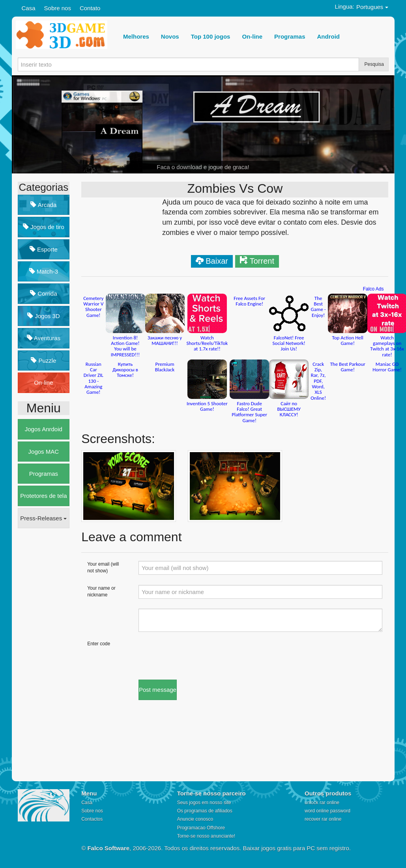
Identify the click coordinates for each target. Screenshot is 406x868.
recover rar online (323, 819)
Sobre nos (58, 8)
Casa (29, 8)
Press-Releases (43, 518)
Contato (90, 8)
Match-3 (44, 271)
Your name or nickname (101, 591)
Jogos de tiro (44, 227)
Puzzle (43, 360)
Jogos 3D (44, 316)
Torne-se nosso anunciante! (206, 836)
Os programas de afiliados (205, 811)
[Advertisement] (49, 655)
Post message (158, 690)
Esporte (44, 249)
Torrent (262, 261)
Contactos (92, 819)
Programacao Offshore (201, 828)
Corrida (43, 293)
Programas (44, 474)
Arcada (43, 205)
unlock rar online (322, 803)
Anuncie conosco (195, 819)
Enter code (99, 644)
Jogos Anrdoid (44, 429)
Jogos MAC (44, 452)
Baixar (217, 261)
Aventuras (44, 338)
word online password (327, 811)
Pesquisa (374, 64)
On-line (43, 383)
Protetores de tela (43, 496)
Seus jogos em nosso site (204, 803)
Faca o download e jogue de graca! (203, 167)
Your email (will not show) (103, 567)
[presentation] (198, 656)
